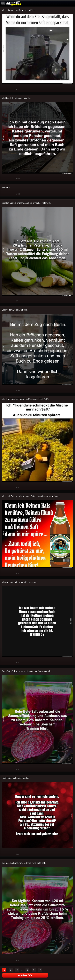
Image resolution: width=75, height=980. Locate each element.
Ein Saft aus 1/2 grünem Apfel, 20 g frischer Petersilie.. (27, 203)
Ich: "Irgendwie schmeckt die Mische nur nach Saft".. (26, 399)
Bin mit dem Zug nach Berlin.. (15, 310)
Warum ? (6, 188)
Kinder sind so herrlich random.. (16, 778)
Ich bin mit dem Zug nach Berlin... (17, 98)
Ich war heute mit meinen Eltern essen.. (20, 582)
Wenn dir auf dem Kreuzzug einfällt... (19, 10)
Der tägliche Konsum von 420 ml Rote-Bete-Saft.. (24, 863)
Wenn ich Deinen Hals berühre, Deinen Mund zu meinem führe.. (31, 496)
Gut (5, 90)
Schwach (12, 90)
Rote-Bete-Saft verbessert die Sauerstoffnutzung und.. (26, 671)
